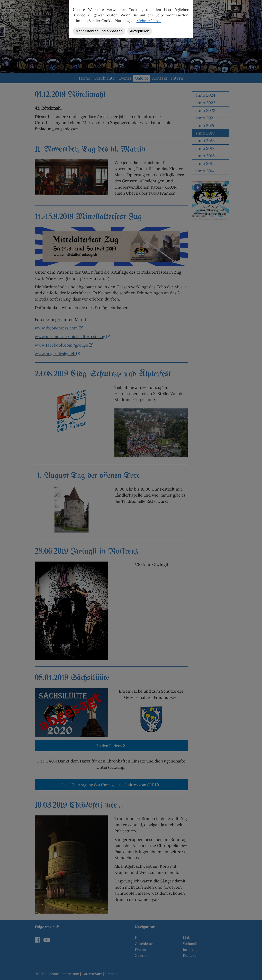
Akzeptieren (140, 31)
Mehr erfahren (149, 21)
